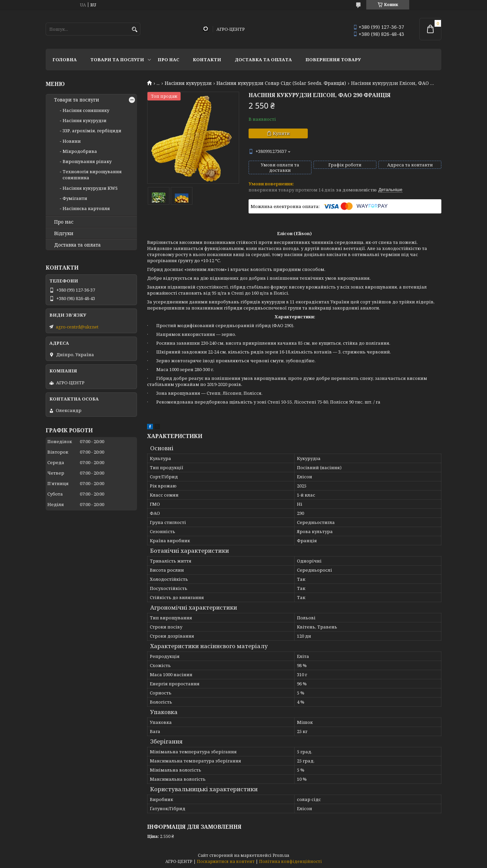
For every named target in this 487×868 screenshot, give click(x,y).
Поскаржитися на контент (226, 861)
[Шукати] (134, 30)
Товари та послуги (117, 60)
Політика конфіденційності (291, 861)
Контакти (207, 60)
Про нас (168, 60)
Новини (72, 141)
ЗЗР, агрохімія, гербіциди (92, 131)
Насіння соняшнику (86, 110)
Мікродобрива (80, 151)
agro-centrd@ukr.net (77, 327)
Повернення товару (333, 60)
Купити (281, 133)
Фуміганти (75, 198)
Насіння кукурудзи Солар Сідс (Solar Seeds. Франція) (281, 83)
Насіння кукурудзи (188, 83)
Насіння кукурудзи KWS (90, 188)
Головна (65, 60)
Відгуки (64, 233)
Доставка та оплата (263, 60)
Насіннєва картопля (86, 208)
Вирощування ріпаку (87, 161)
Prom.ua (281, 855)
